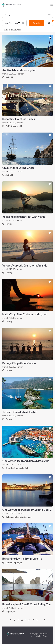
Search (36, 23)
